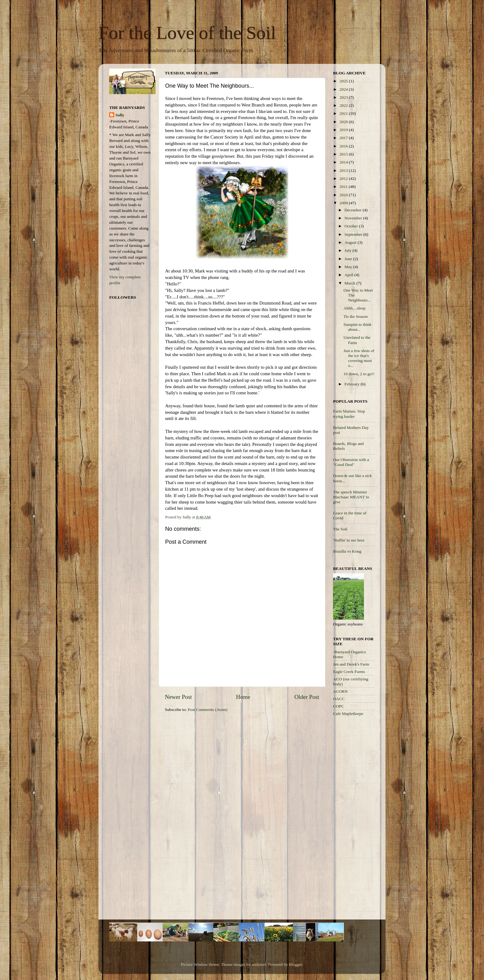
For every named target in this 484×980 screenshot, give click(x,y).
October (352, 226)
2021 (344, 113)
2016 (344, 146)
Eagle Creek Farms (349, 672)
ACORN (340, 691)
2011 (344, 187)
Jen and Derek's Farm (351, 664)
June (349, 259)
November (354, 218)
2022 (344, 105)
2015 (344, 154)
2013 (344, 170)
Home (243, 697)
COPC (338, 706)
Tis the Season (356, 316)
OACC (339, 699)
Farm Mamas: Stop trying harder (349, 414)
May (349, 267)
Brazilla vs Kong (347, 551)
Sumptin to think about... (358, 327)
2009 (344, 203)
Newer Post (178, 697)
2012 (344, 179)
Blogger (296, 964)
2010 (344, 195)
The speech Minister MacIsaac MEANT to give (351, 497)
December (354, 210)
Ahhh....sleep (355, 308)
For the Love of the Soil (187, 33)
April (349, 275)
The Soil (340, 529)
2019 (344, 130)
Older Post (307, 697)
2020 (344, 122)
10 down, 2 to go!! (359, 374)
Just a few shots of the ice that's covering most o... (359, 358)
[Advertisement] (358, 819)
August (351, 242)
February (353, 384)
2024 (344, 89)
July (348, 250)
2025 (344, 81)
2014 (344, 162)
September (354, 234)
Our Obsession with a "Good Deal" (351, 462)
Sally (120, 115)
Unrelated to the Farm (357, 340)
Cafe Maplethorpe (348, 714)
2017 (344, 138)
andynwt (259, 964)
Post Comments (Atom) (207, 710)
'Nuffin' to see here (349, 540)
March (350, 283)
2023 (344, 97)
